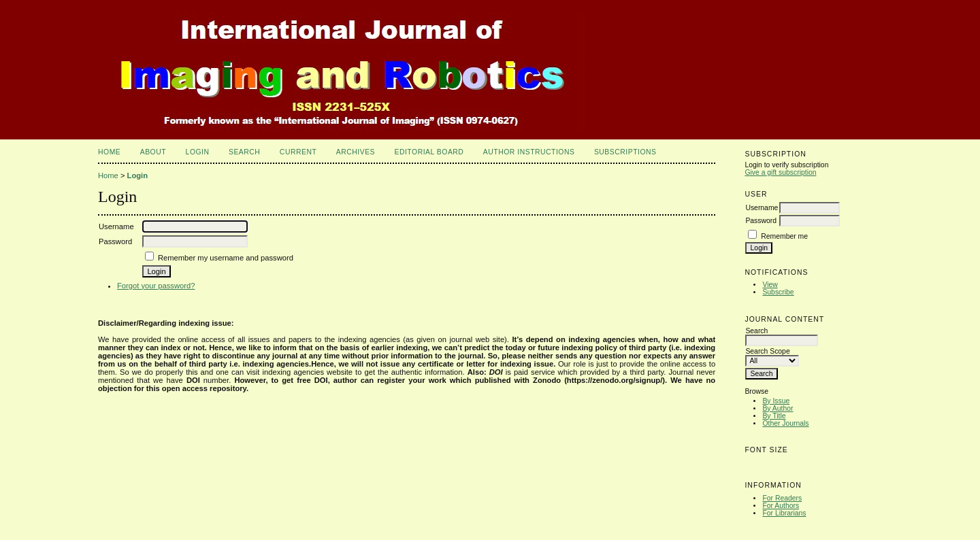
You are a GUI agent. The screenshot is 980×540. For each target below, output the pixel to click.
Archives (356, 152)
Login (198, 152)
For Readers (782, 498)
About (153, 152)
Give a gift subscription (780, 172)
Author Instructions (529, 152)
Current (298, 152)
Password (761, 221)
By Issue (776, 401)
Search (244, 152)
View (770, 285)
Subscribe (778, 292)
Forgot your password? (156, 286)
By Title (774, 416)
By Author (778, 408)
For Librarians (784, 513)
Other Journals (785, 423)
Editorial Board (429, 152)
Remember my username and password (226, 258)
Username (762, 208)
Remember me (784, 236)
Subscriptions (625, 152)
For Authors (781, 506)
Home (109, 152)
